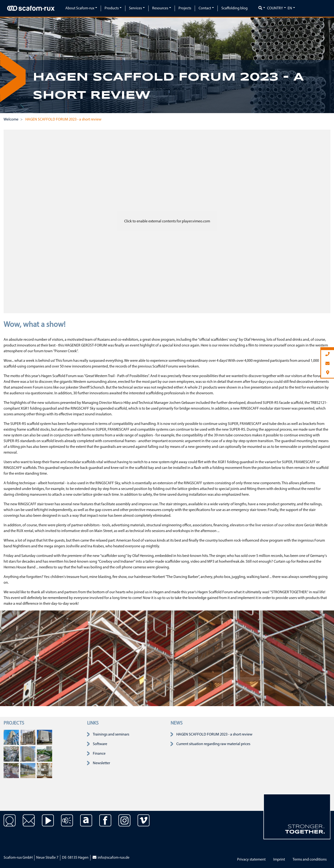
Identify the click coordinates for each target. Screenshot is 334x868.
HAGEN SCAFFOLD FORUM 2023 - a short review (214, 735)
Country (275, 8)
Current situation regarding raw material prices (213, 744)
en (290, 8)
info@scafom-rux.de (111, 858)
